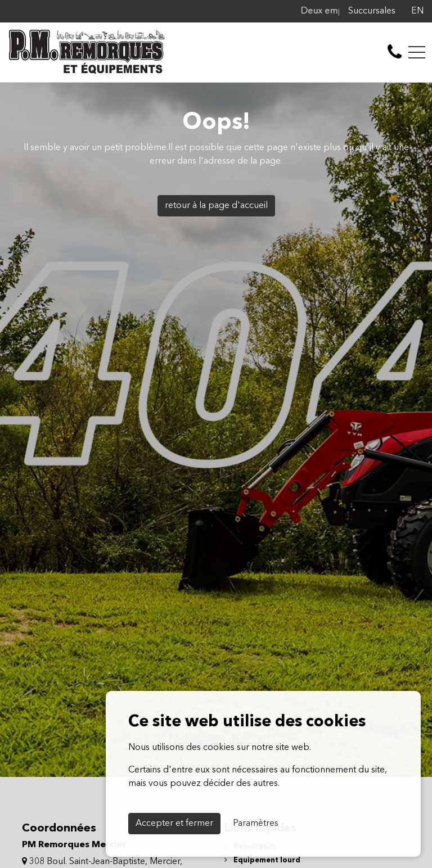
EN (417, 11)
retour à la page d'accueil (216, 206)
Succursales (372, 11)
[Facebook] (401, 11)
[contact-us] (395, 52)
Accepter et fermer (174, 824)
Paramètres (256, 824)
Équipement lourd (262, 860)
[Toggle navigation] (417, 52)
